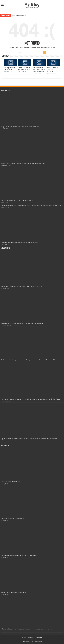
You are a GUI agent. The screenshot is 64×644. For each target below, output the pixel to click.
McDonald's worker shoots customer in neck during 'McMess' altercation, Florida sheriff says (30, 399)
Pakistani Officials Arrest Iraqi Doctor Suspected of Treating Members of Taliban (26, 629)
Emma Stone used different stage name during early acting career (22, 286)
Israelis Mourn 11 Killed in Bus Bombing (52, 69)
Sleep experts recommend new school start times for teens (20, 127)
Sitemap (40, 637)
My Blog (32, 4)
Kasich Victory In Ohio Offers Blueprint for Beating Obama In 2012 (22, 323)
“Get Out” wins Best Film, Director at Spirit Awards (17, 200)
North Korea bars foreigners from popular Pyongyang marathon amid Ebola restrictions (29, 360)
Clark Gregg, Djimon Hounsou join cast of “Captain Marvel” (19, 242)
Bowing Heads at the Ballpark (19, 15)
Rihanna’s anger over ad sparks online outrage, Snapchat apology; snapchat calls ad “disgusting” (31, 205)
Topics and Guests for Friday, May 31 (24, 69)
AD (29, 637)
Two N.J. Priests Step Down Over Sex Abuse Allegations (39, 69)
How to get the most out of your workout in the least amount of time (23, 164)
